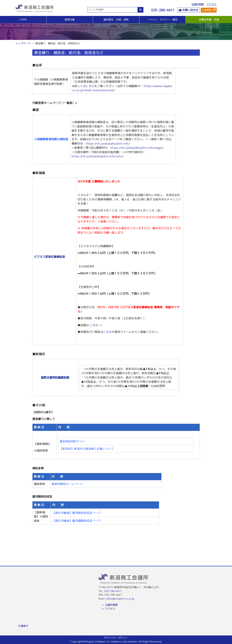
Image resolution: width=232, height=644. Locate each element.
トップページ (23, 43)
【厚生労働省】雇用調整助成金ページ (76, 521)
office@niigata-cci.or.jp (120, 599)
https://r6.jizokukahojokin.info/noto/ (98, 156)
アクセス (212, 4)
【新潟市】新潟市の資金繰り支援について (87, 449)
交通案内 (23, 626)
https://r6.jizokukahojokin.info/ (108, 143)
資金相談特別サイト (72, 441)
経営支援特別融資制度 (55, 377)
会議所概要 (198, 4)
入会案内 (207, 10)
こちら (90, 86)
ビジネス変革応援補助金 (49, 257)
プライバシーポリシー (116, 638)
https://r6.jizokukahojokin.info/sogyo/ (137, 148)
